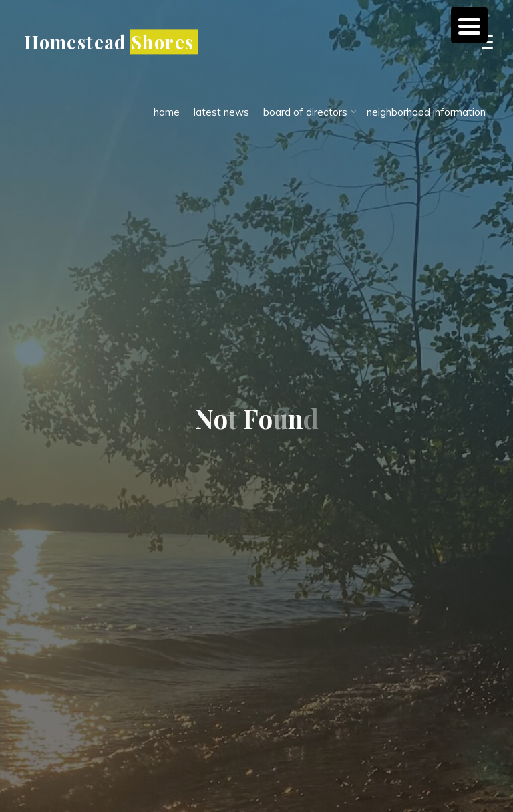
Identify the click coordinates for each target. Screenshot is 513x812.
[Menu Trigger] (469, 25)
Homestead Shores (109, 42)
